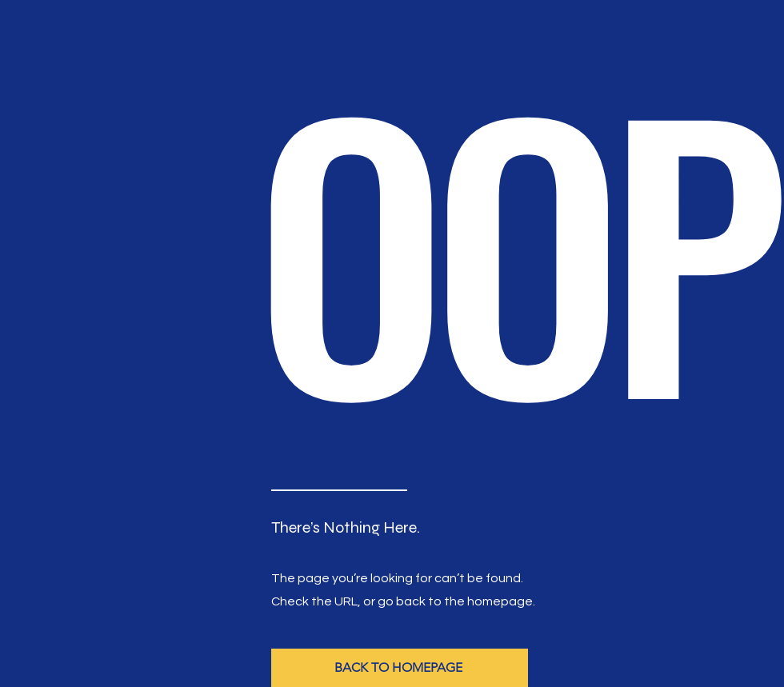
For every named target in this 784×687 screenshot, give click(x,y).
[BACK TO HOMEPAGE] (400, 668)
